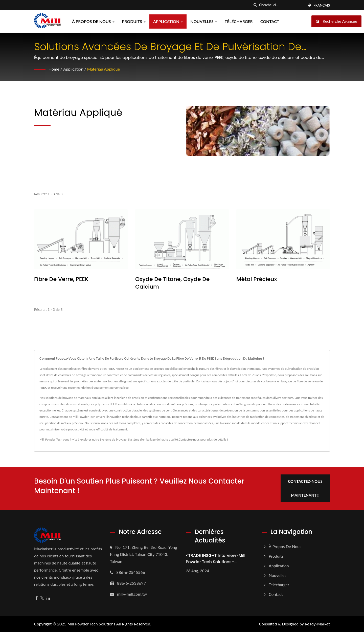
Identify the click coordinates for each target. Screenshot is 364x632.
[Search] (282, 5)
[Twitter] (42, 598)
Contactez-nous (189, 439)
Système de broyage (113, 439)
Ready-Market (317, 624)
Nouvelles (204, 21)
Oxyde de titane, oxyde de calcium (172, 283)
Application (168, 21)
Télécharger (239, 21)
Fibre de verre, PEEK (61, 279)
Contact (270, 21)
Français (322, 5)
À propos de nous (93, 21)
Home (54, 69)
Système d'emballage (142, 439)
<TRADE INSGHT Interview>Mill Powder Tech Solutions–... (216, 559)
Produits (134, 21)
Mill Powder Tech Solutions (91, 624)
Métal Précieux (257, 279)
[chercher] (255, 5)
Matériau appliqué (104, 69)
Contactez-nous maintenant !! (305, 488)
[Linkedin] (48, 598)
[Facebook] (37, 598)
